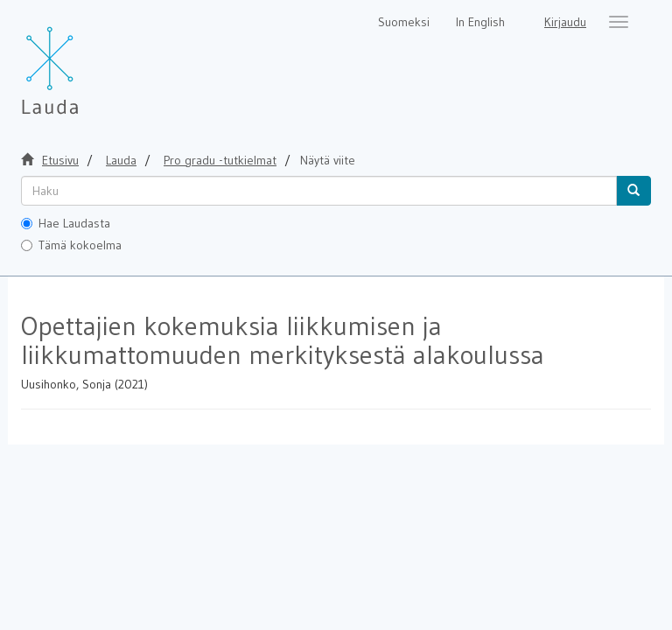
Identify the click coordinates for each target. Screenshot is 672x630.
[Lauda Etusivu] (87, 61)
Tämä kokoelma (71, 245)
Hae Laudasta (66, 223)
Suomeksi (404, 22)
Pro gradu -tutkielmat (220, 160)
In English (480, 22)
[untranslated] (319, 191)
